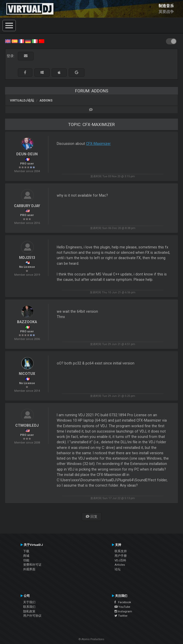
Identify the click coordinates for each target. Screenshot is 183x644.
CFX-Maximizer (98, 144)
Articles (120, 565)
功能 (26, 560)
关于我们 (29, 602)
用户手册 (121, 556)
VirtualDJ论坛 (22, 100)
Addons (46, 100)
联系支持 (121, 551)
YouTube (122, 607)
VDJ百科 (120, 560)
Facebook (123, 602)
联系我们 (29, 607)
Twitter (121, 616)
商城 (26, 556)
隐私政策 (29, 611)
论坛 (118, 569)
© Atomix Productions (92, 639)
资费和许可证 (32, 565)
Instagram (123, 611)
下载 (26, 551)
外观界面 (29, 569)
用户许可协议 (32, 616)
